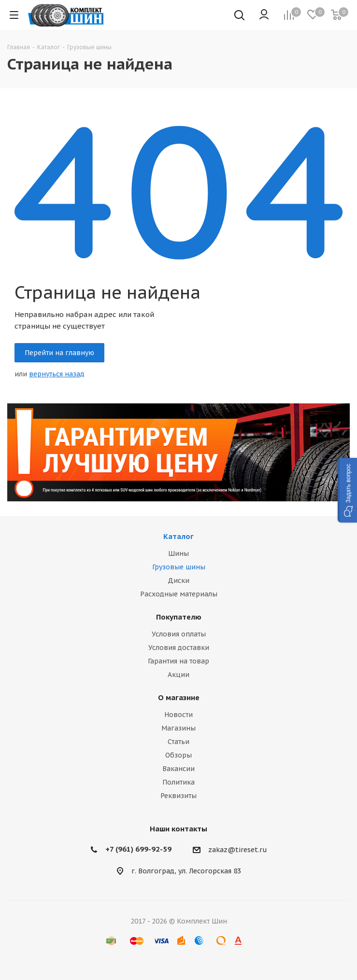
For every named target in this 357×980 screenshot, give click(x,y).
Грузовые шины (179, 567)
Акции (178, 675)
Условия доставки (179, 648)
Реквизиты (178, 796)
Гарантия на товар (178, 661)
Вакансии (178, 769)
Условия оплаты (179, 634)
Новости (178, 715)
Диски (178, 580)
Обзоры (178, 755)
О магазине (179, 697)
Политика (178, 782)
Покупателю (179, 617)
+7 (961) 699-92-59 (138, 849)
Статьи (178, 742)
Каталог (178, 536)
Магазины (178, 728)
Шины (178, 553)
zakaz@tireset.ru (238, 850)
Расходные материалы (179, 594)
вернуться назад (57, 374)
